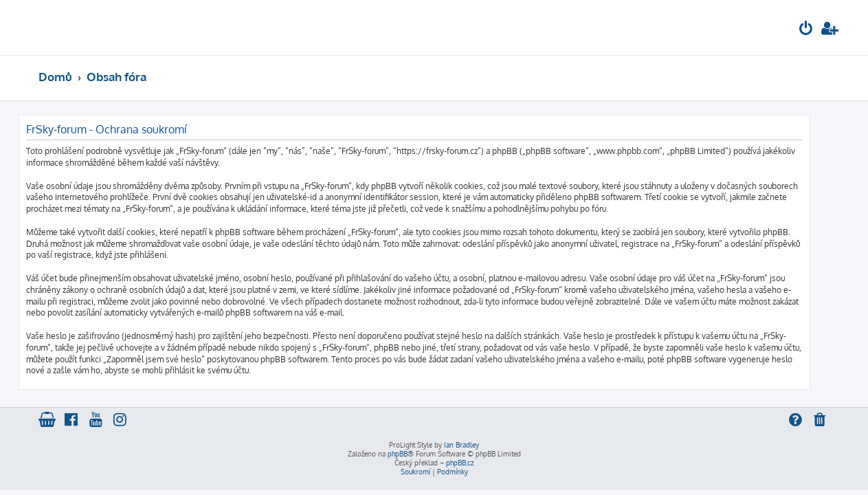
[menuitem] (806, 30)
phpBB (398, 454)
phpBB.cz (460, 463)
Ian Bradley (461, 445)
